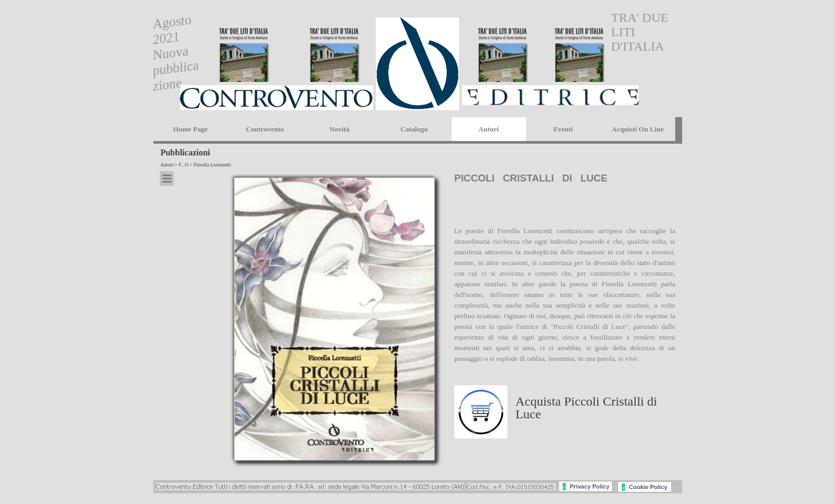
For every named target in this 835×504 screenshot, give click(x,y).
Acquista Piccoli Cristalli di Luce (586, 408)
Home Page (190, 129)
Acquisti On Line (638, 129)
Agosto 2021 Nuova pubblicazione (176, 53)
